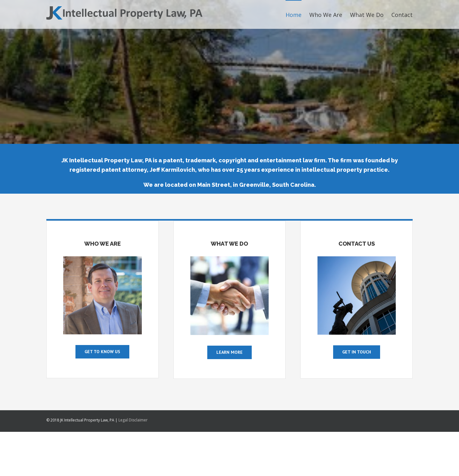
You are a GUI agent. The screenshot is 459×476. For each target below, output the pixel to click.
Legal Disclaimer (133, 420)
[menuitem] (297, 14)
